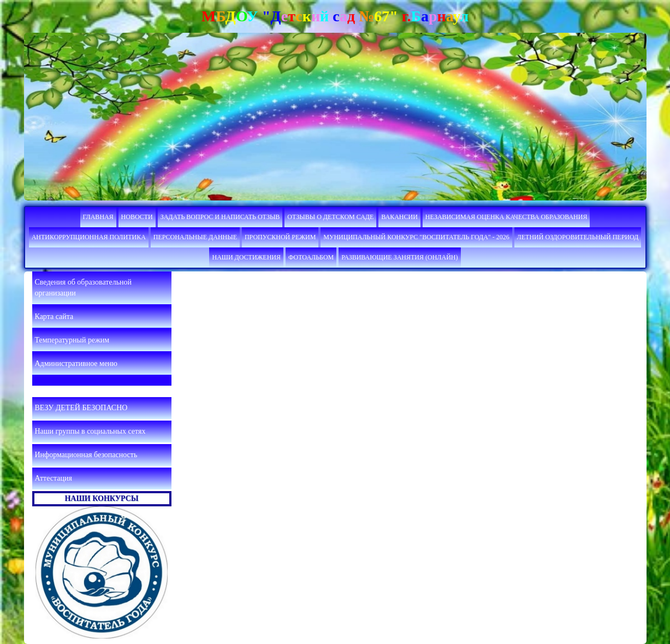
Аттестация (54, 478)
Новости (137, 217)
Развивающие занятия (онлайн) (399, 257)
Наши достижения (246, 257)
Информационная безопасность (86, 455)
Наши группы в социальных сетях (90, 431)
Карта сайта (54, 317)
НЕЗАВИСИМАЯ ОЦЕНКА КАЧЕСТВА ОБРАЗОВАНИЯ (506, 217)
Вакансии (399, 217)
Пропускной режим (280, 237)
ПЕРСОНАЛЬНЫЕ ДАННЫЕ (195, 237)
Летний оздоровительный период (578, 237)
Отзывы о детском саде (330, 217)
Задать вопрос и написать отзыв (220, 217)
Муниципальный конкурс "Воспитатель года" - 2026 (416, 237)
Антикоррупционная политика (89, 237)
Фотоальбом (311, 257)
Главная (98, 217)
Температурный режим (72, 340)
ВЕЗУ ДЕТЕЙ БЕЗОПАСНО (81, 408)
